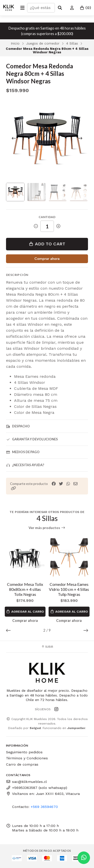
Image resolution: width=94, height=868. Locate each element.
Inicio (15, 43)
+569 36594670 (44, 807)
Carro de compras (22, 764)
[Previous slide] (14, 138)
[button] (14, 488)
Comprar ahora (47, 259)
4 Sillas (72, 43)
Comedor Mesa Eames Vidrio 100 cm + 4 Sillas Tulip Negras (69, 589)
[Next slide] (80, 138)
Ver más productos (47, 528)
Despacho (18, 426)
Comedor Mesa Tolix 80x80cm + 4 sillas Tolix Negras (25, 589)
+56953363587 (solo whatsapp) (37, 788)
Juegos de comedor (43, 43)
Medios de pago (23, 452)
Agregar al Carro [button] (25, 612)
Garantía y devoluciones (32, 439)
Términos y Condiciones (27, 758)
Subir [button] (47, 647)
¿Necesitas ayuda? (25, 465)
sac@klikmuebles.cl (26, 782)
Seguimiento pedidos (24, 752)
